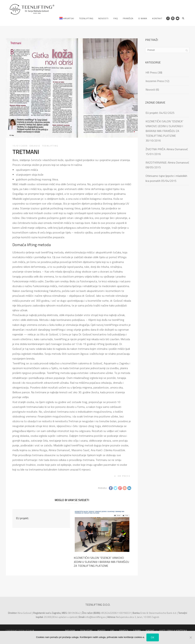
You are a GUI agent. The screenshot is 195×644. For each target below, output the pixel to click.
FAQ (116, 18)
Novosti (103, 18)
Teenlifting (86, 18)
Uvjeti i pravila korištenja (173, 630)
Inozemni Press (155, 81)
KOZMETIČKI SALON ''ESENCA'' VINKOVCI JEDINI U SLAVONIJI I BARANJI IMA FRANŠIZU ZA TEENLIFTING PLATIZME (101, 562)
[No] (191, 637)
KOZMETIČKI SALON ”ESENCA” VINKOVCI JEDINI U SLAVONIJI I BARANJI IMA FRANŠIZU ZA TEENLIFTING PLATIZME (164, 129)
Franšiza (128, 18)
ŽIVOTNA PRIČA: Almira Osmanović (167, 149)
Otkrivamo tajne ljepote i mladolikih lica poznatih (166, 178)
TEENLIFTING (50, 146)
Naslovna (70, 630)
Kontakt (157, 18)
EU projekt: (22, 518)
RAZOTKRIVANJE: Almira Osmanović (167, 162)
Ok (153, 637)
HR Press (124, 476)
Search (183, 18)
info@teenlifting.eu (95, 617)
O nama (143, 18)
